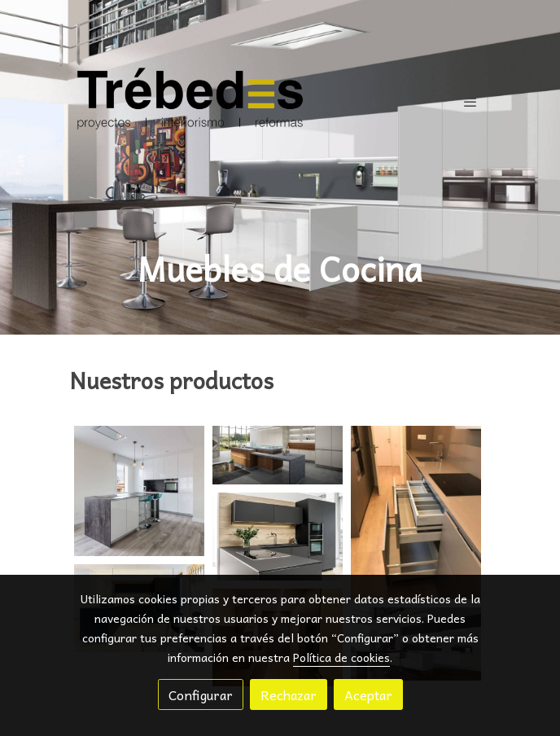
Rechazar (289, 694)
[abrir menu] (470, 102)
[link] (190, 102)
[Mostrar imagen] (139, 491)
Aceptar (368, 694)
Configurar (201, 694)
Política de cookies (341, 657)
